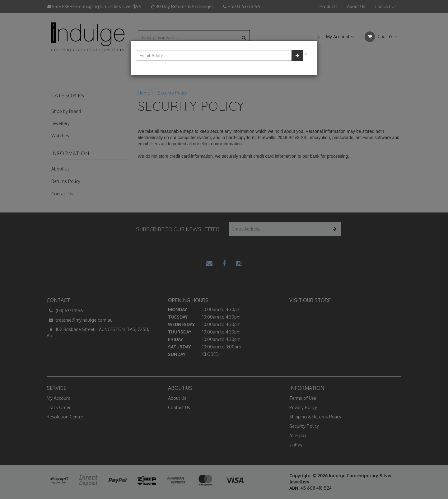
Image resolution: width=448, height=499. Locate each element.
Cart (381, 37)
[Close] (306, 53)
